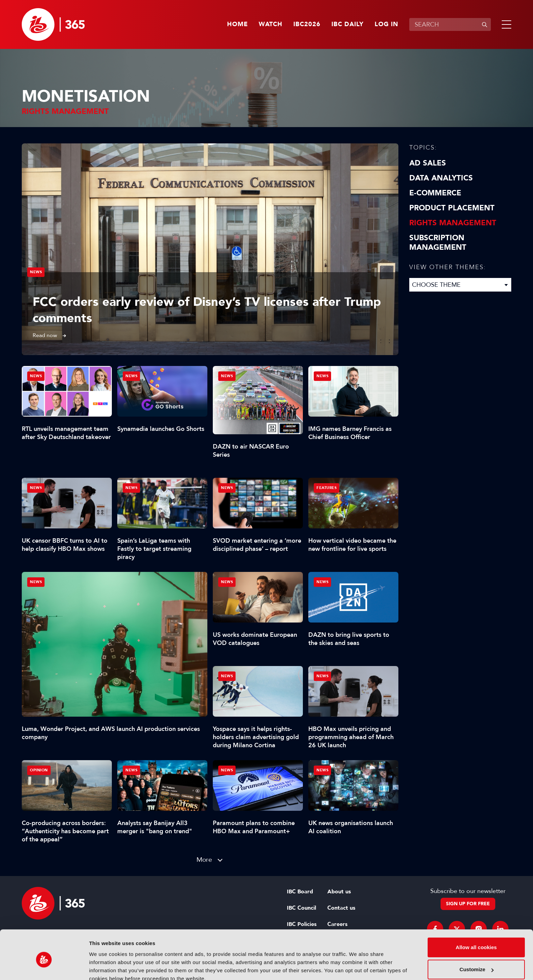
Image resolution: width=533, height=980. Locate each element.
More (204, 860)
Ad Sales (428, 163)
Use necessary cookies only (476, 961)
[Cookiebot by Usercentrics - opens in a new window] (44, 967)
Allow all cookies (476, 917)
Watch (271, 24)
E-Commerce (435, 193)
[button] (505, 24)
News (36, 272)
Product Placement (452, 208)
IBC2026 (307, 24)
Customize (477, 939)
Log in (386, 24)
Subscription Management (438, 243)
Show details (105, 967)
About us (339, 892)
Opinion (39, 770)
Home (237, 24)
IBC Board (300, 892)
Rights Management (453, 223)
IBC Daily (348, 24)
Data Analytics (441, 178)
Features (326, 488)
